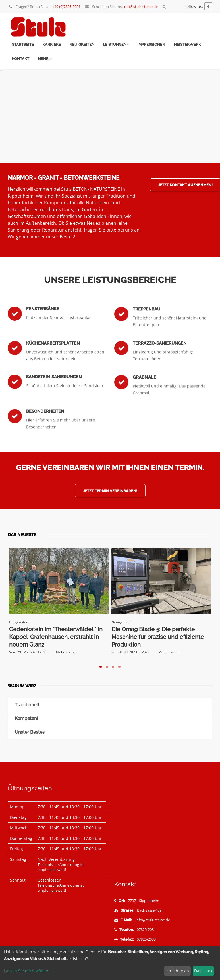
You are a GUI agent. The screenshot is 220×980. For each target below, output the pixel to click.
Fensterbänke (43, 320)
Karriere (52, 44)
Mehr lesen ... (67, 652)
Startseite (23, 44)
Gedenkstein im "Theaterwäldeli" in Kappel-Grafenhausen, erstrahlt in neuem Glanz (56, 637)
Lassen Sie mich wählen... (28, 971)
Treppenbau (147, 324)
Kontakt (21, 59)
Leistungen (116, 44)
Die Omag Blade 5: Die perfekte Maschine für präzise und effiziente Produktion (158, 637)
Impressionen (151, 44)
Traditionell (26, 705)
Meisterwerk (187, 44)
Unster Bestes (29, 732)
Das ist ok (203, 971)
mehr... (46, 59)
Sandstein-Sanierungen (54, 388)
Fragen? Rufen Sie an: (44, 7)
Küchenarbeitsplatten (53, 358)
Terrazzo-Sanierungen (160, 358)
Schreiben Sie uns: (121, 7)
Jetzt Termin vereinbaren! (110, 491)
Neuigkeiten (82, 44)
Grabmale (144, 393)
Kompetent (26, 718)
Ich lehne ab (177, 971)
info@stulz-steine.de (153, 920)
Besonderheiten (45, 427)
